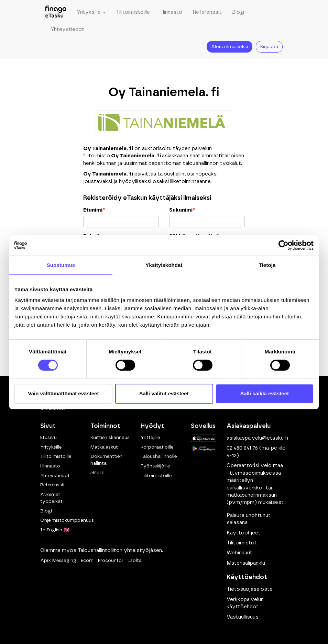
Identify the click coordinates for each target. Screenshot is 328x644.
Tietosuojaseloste (250, 589)
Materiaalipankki (246, 563)
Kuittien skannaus (110, 438)
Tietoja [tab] (267, 265)
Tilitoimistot (242, 543)
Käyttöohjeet (244, 533)
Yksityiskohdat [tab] (164, 265)
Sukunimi (182, 210)
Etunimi (94, 210)
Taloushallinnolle (159, 456)
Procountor (111, 561)
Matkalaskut (104, 447)
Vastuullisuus (243, 617)
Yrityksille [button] (91, 12)
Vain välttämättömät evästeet (64, 393)
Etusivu (48, 438)
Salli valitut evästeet (164, 393)
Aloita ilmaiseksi (229, 47)
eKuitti (97, 473)
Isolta (135, 561)
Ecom (87, 561)
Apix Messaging (58, 561)
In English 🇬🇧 (55, 530)
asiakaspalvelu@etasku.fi (257, 438)
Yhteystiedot (67, 29)
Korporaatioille (157, 447)
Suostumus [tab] (61, 265)
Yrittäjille (150, 438)
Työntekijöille (155, 466)
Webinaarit (239, 553)
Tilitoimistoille (133, 12)
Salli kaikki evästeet (265, 393)
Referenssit (207, 12)
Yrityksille (51, 447)
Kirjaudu (269, 47)
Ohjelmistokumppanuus (67, 520)
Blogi (238, 12)
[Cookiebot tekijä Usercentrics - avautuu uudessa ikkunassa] (283, 245)
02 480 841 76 (242, 448)
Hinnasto (171, 12)
